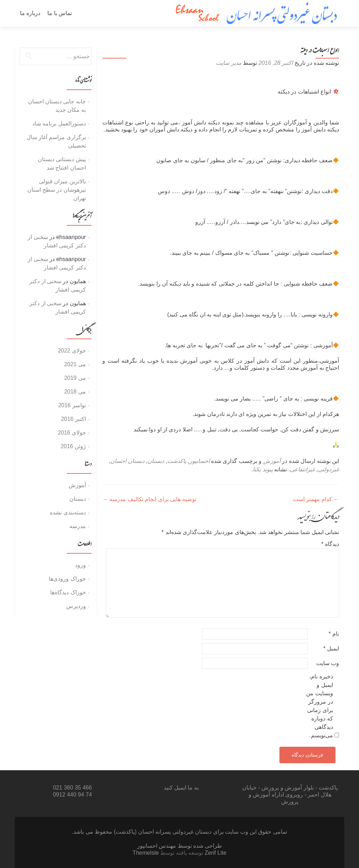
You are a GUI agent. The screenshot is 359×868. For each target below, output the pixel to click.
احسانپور (199, 461)
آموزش (272, 461)
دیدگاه (330, 544)
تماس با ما (60, 13)
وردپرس (76, 606)
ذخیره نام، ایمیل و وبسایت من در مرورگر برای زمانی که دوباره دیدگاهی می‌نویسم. (319, 706)
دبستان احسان (127, 461)
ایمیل (331, 648)
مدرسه (78, 526)
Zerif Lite (215, 853)
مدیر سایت (229, 63)
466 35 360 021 (72, 788)
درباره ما (30, 13)
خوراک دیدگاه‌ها (68, 592)
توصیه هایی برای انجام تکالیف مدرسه (149, 499)
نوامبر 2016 (72, 405)
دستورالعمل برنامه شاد (59, 124)
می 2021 (75, 364)
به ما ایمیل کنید (181, 788)
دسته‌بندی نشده (68, 512)
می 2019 (75, 378)
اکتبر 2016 (73, 419)
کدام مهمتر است (316, 499)
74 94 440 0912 (72, 795)
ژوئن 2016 (73, 446)
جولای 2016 (72, 433)
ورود (80, 565)
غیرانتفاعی (302, 469)
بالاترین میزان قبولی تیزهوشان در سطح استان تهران (57, 190)
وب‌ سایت (328, 663)
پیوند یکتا (263, 469)
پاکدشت (177, 461)
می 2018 (75, 392)
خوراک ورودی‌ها (67, 579)
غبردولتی (328, 469)
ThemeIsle (146, 853)
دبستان (156, 461)
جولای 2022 (72, 351)
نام (334, 634)
